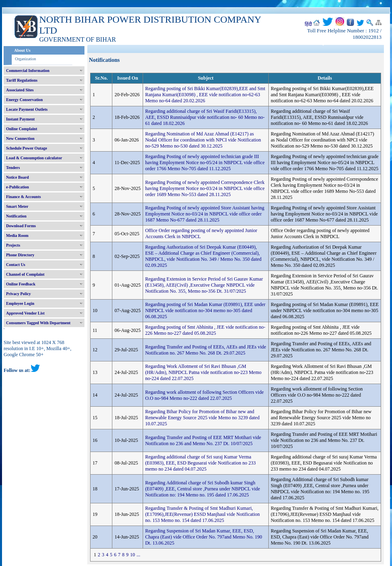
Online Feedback (21, 284)
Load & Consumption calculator (34, 158)
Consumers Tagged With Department (38, 323)
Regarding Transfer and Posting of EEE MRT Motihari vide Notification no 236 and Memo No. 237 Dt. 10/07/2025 (203, 440)
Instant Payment (20, 119)
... (138, 555)
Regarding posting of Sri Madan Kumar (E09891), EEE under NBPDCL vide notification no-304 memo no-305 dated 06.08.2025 (205, 310)
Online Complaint (22, 129)
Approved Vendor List (25, 313)
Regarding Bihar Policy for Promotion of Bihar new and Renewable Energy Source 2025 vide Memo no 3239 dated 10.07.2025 (202, 418)
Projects (13, 245)
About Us (22, 50)
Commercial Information (28, 71)
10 (133, 555)
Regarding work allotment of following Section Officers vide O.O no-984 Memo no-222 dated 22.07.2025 (204, 395)
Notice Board (17, 177)
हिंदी (308, 24)
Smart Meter (17, 206)
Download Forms (21, 226)
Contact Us (16, 265)
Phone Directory (20, 255)
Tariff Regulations (22, 80)
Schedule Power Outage (26, 148)
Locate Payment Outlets (27, 109)
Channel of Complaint (25, 274)
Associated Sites (20, 90)
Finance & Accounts (23, 197)
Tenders (13, 168)
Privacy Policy (18, 294)
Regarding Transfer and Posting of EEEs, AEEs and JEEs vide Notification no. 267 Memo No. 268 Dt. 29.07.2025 (205, 350)
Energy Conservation (24, 100)
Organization (25, 59)
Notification (16, 216)
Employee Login (20, 303)
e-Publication (18, 187)
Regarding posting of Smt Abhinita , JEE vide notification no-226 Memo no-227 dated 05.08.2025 (205, 330)
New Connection (20, 138)
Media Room (17, 235)
